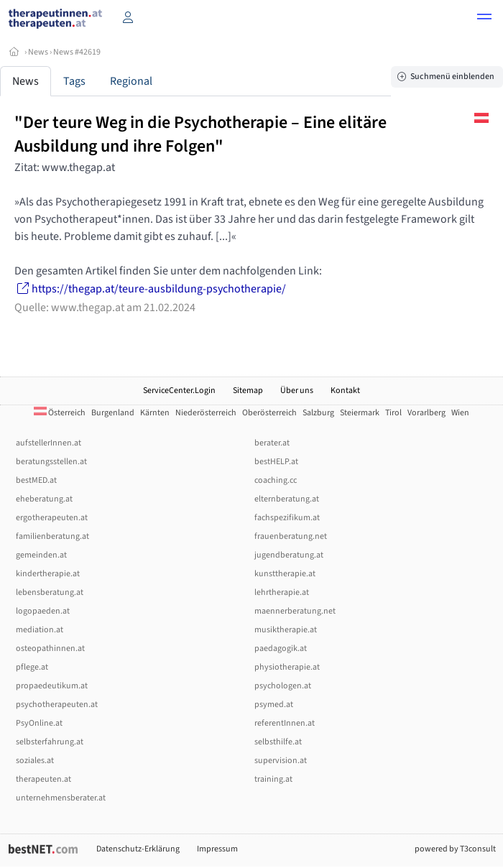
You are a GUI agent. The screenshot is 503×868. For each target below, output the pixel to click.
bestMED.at (36, 480)
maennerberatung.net (295, 611)
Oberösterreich (269, 413)
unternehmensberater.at (61, 798)
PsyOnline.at (39, 723)
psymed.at (274, 705)
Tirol (393, 413)
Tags (74, 81)
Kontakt (345, 391)
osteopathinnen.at (50, 648)
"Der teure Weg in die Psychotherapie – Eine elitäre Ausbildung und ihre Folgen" (200, 134)
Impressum (217, 849)
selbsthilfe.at (278, 742)
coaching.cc (276, 480)
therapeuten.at (43, 779)
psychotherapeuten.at (57, 705)
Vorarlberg (426, 413)
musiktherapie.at (286, 630)
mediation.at (40, 630)
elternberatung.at (287, 499)
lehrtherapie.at (282, 592)
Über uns (297, 391)
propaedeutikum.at (52, 686)
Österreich (60, 413)
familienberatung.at (52, 536)
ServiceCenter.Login (179, 391)
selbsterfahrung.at (50, 742)
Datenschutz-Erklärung (138, 849)
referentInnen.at (285, 723)
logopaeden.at (43, 611)
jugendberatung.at (289, 555)
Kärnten (155, 413)
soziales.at (35, 761)
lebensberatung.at (50, 592)
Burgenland (113, 413)
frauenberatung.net (291, 536)
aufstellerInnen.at (49, 443)
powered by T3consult (455, 849)
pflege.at (32, 667)
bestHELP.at (276, 462)
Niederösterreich (206, 413)
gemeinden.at (41, 555)
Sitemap (248, 391)
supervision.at (281, 761)
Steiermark (360, 413)
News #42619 (77, 52)
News (38, 52)
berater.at (272, 443)
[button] (484, 19)
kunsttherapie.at (285, 574)
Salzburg (318, 413)
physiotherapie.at (287, 667)
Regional (131, 81)
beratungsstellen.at (51, 462)
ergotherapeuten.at (52, 518)
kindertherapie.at (48, 574)
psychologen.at (283, 686)
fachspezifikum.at (287, 518)
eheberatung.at (44, 499)
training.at (273, 779)
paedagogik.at (281, 648)
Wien (460, 413)
